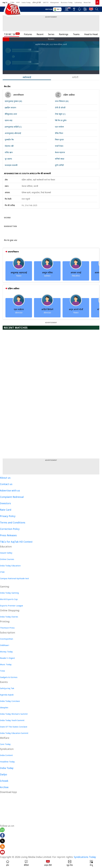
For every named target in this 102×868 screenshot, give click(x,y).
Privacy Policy (8, 516)
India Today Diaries (9, 617)
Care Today (5, 744)
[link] (97, 2)
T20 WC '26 (10, 34)
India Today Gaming (9, 593)
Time (2, 671)
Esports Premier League (11, 606)
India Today (26, 2)
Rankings (64, 34)
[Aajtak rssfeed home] (2, 847)
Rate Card (6, 510)
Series (51, 34)
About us (5, 478)
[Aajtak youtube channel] (2, 853)
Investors (5, 503)
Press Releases (8, 535)
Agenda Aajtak (7, 695)
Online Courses (7, 559)
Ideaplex (4, 707)
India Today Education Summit (14, 733)
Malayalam (55, 2)
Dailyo (4, 774)
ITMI (2, 572)
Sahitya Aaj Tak (7, 688)
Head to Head (91, 34)
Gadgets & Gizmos (9, 677)
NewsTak (87, 2)
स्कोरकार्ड (27, 77)
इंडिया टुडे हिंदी (37, 2)
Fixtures (28, 34)
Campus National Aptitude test (14, 578)
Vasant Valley (6, 553)
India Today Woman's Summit (14, 714)
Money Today (6, 652)
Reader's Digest (7, 658)
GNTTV (46, 2)
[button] (91, 863)
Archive (4, 787)
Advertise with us (10, 490)
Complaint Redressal (12, 497)
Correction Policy (10, 529)
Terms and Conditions (13, 522)
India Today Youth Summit (12, 720)
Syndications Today (85, 857)
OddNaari (5, 645)
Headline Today (7, 762)
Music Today (6, 664)
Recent (40, 34)
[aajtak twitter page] (2, 841)
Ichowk (4, 781)
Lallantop (78, 2)
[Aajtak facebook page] (2, 836)
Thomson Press (7, 628)
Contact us (6, 484)
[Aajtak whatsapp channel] (2, 830)
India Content (6, 755)
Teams (76, 34)
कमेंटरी (75, 77)
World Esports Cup (9, 599)
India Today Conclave (10, 701)
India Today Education (10, 566)
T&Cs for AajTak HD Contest (16, 542)
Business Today (67, 2)
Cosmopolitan (7, 639)
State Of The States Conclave (14, 727)
